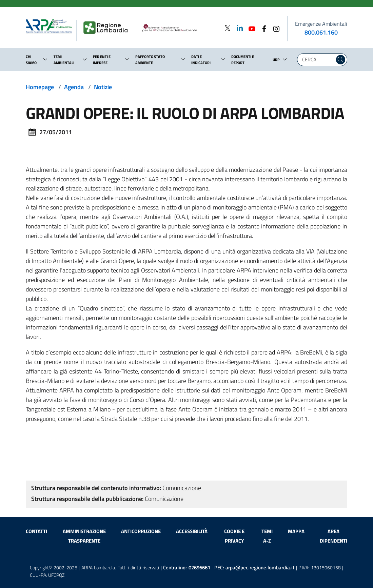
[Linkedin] (238, 28)
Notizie (103, 87)
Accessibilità (192, 531)
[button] (45, 59)
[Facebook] (262, 28)
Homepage (40, 87)
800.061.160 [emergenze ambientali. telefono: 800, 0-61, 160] (321, 32)
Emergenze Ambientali (321, 24)
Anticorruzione (141, 531)
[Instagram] (274, 28)
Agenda (74, 87)
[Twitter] (228, 28)
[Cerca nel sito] (341, 60)
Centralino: (187, 567)
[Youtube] (250, 28)
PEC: (254, 567)
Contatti (36, 531)
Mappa (296, 531)
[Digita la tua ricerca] (318, 60)
